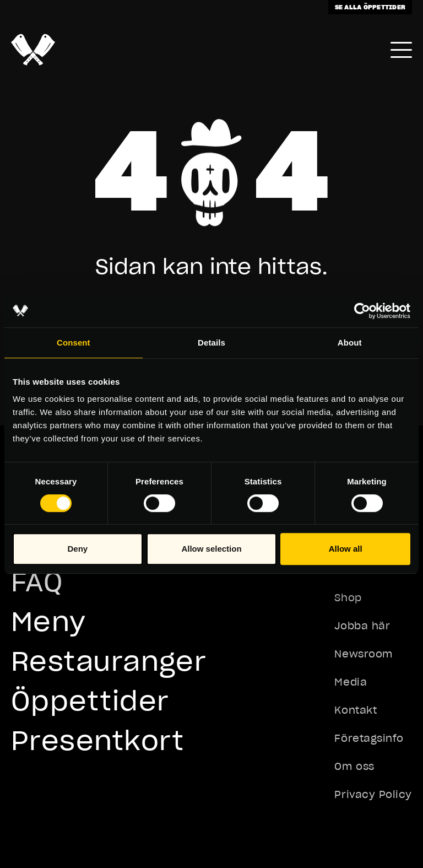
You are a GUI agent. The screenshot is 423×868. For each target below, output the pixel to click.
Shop (348, 598)
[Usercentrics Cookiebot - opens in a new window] (362, 311)
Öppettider (90, 701)
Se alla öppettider (370, 7)
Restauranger (109, 661)
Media (351, 682)
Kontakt (356, 710)
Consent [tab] (74, 343)
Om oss (354, 766)
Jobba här (362, 626)
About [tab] (350, 343)
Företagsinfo (369, 738)
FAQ (37, 582)
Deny (77, 549)
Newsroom (363, 654)
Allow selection (211, 549)
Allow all (346, 549)
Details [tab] (211, 343)
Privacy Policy (373, 794)
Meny (49, 621)
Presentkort (98, 740)
